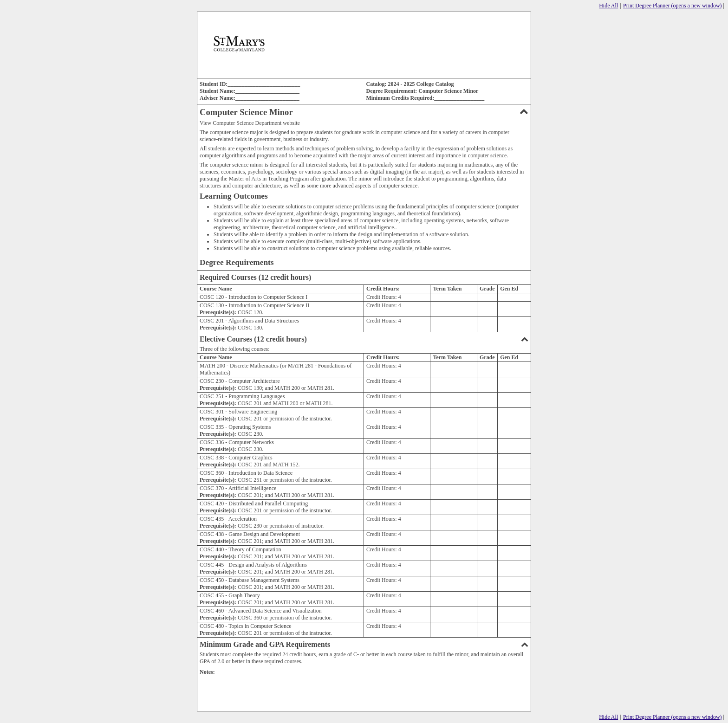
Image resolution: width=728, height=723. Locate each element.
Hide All (608, 6)
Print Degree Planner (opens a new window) (673, 6)
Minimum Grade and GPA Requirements (364, 644)
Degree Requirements (237, 262)
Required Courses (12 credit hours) (255, 277)
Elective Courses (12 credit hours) (364, 339)
